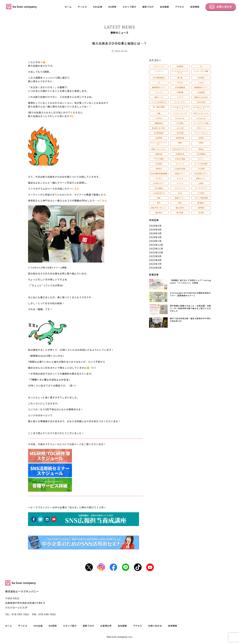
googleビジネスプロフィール (201, 108)
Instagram (201, 118)
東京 (180, 203)
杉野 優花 (201, 208)
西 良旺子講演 (159, 107)
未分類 (201, 213)
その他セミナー (159, 183)
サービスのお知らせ (159, 102)
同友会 (201, 149)
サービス (82, 7)
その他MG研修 (180, 169)
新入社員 (180, 213)
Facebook (180, 118)
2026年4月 (155, 229)
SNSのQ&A (201, 102)
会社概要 (164, 7)
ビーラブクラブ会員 (201, 123)
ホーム (68, 7)
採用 (159, 198)
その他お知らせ (159, 193)
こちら (76, 189)
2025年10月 (156, 252)
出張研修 (180, 66)
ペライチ (180, 97)
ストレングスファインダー (159, 143)
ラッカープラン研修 (201, 71)
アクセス (180, 7)
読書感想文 (159, 123)
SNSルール (201, 128)
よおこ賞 (180, 128)
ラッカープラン (180, 102)
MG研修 (112, 7)
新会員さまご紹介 (159, 128)
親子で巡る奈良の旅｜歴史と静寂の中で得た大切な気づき (190, 320)
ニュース (159, 92)
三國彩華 (180, 92)
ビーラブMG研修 (201, 164)
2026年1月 (155, 241)
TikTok (180, 83)
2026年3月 (155, 233)
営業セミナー (201, 178)
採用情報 (195, 7)
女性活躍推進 (180, 87)
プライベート (159, 66)
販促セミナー (180, 198)
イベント (180, 183)
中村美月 (201, 78)
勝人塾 (180, 78)
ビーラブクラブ (201, 188)
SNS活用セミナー (201, 173)
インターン (159, 71)
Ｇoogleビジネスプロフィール (180, 108)
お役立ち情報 (180, 159)
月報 (159, 113)
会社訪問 (201, 92)
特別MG (159, 169)
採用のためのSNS (201, 97)
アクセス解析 (159, 159)
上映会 (201, 183)
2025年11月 (156, 249)
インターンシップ (180, 113)
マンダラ (159, 178)
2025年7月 (155, 264)
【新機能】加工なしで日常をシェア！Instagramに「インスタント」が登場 (190, 281)
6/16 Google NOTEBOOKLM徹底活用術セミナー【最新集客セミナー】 (190, 294)
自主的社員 (180, 138)
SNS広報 (98, 7)
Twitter (159, 118)
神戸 (159, 203)
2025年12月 (156, 245)
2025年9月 (155, 256)
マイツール (180, 164)
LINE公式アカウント (180, 149)
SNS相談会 (159, 188)
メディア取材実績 (201, 198)
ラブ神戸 (201, 193)
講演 (180, 143)
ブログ (180, 193)
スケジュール (180, 188)
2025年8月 (155, 260)
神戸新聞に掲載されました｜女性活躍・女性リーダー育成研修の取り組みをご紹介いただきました (190, 308)
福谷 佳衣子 (180, 208)
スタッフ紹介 (129, 7)
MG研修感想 (159, 133)
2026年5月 (155, 226)
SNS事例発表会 (159, 78)
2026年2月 (155, 237)
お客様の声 (180, 154)
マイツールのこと (201, 133)
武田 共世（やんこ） (159, 208)
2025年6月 (155, 268)
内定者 (201, 138)
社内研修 (159, 138)
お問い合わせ (221, 7)
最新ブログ (148, 7)
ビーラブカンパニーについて (180, 72)
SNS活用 (180, 133)
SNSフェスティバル (201, 113)
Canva (201, 83)
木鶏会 (201, 143)
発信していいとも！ (159, 149)
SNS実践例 (201, 154)
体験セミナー (180, 173)
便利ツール (159, 97)
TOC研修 (180, 123)
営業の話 (159, 154)
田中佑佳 (159, 213)
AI (201, 66)
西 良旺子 (201, 203)
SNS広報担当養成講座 (159, 173)
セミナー (201, 159)
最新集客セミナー (159, 87)
